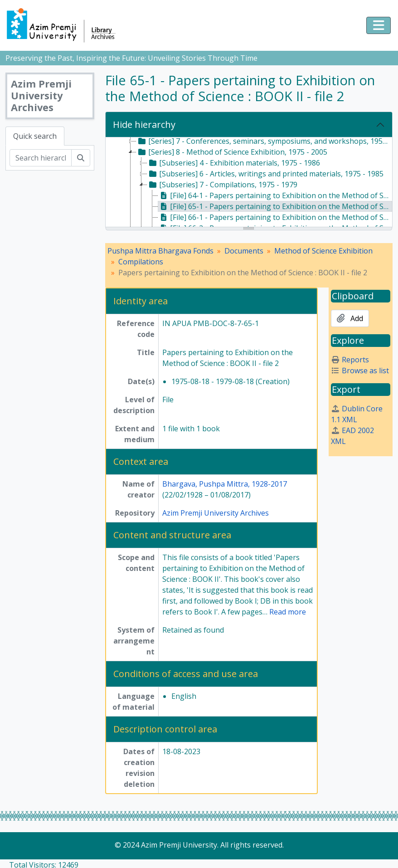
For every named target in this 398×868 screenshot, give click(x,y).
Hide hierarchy (144, 124)
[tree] (249, 183)
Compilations (141, 262)
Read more (288, 612)
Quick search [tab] (35, 136)
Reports (350, 360)
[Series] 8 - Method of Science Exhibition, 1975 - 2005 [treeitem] (232, 152)
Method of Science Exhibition (323, 251)
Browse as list (360, 371)
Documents (244, 251)
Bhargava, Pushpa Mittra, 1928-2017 (225, 484)
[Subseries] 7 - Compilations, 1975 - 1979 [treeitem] (222, 185)
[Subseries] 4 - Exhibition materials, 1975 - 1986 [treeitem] (234, 163)
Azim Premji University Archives (216, 513)
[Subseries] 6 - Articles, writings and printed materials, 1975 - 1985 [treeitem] (265, 174)
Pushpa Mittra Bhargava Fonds (160, 251)
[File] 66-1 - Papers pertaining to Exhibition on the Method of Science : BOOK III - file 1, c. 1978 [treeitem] (275, 217)
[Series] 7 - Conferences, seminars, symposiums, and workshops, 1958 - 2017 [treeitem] (264, 141)
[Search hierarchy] (41, 158)
